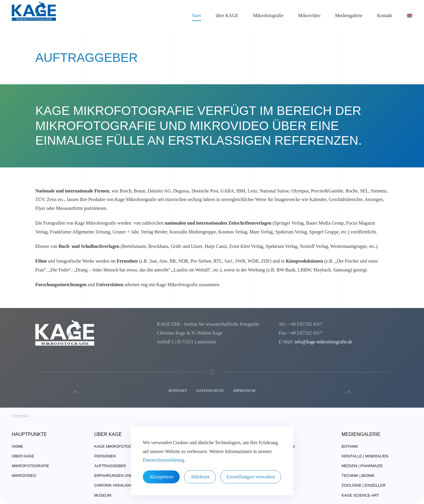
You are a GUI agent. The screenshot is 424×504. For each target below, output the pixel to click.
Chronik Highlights (115, 485)
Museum (103, 495)
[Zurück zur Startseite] (34, 16)
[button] (74, 392)
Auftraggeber (110, 466)
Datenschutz (210, 391)
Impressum (244, 391)
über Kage (23, 456)
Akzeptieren (161, 477)
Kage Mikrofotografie (119, 446)
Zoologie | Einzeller (363, 485)
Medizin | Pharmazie (362, 466)
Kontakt (178, 391)
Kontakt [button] (385, 15)
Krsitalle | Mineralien (365, 456)
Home (18, 446)
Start (196, 15)
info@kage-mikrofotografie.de (323, 342)
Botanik (350, 446)
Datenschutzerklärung (163, 460)
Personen (105, 456)
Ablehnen (200, 477)
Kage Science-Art (360, 495)
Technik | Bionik (358, 476)
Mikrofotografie (30, 466)
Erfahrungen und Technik (122, 476)
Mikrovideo (309, 15)
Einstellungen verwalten (251, 477)
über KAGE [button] (227, 15)
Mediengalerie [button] (349, 15)
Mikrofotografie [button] (268, 15)
